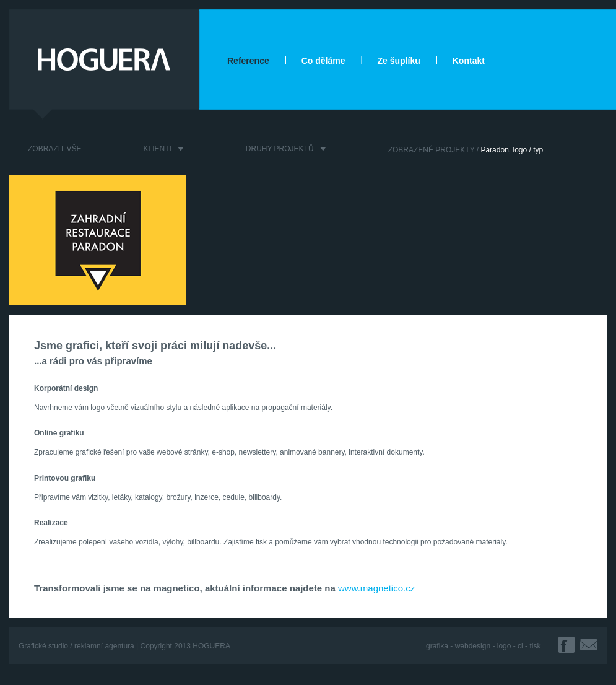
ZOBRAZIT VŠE (54, 149)
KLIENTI (157, 149)
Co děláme (323, 61)
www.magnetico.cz (376, 588)
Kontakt (469, 61)
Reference (248, 61)
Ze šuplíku (399, 61)
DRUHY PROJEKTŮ (280, 149)
